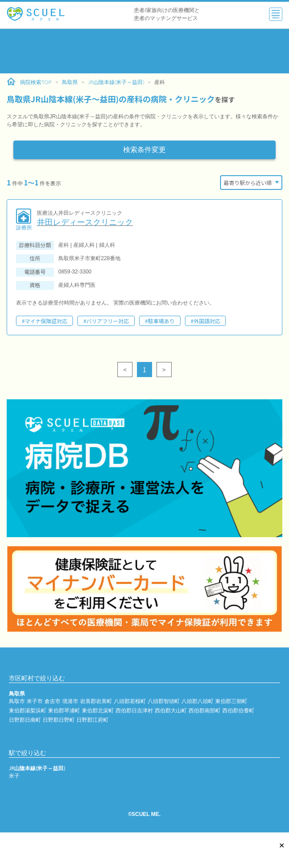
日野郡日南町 (25, 720)
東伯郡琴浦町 (64, 710)
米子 (14, 776)
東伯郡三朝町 (231, 701)
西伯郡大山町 (171, 710)
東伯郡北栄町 (98, 710)
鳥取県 (70, 82)
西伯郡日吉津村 (134, 710)
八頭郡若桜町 (130, 701)
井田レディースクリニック (85, 222)
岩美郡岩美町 (96, 701)
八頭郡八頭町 (197, 701)
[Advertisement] (144, 51)
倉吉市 (52, 701)
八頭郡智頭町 (164, 701)
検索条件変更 (144, 150)
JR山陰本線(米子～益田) (116, 82)
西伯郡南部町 (205, 710)
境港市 (70, 701)
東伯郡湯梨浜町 (28, 710)
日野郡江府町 (92, 720)
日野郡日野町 (59, 720)
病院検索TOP (29, 82)
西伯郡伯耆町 (238, 710)
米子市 (35, 701)
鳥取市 (17, 701)
